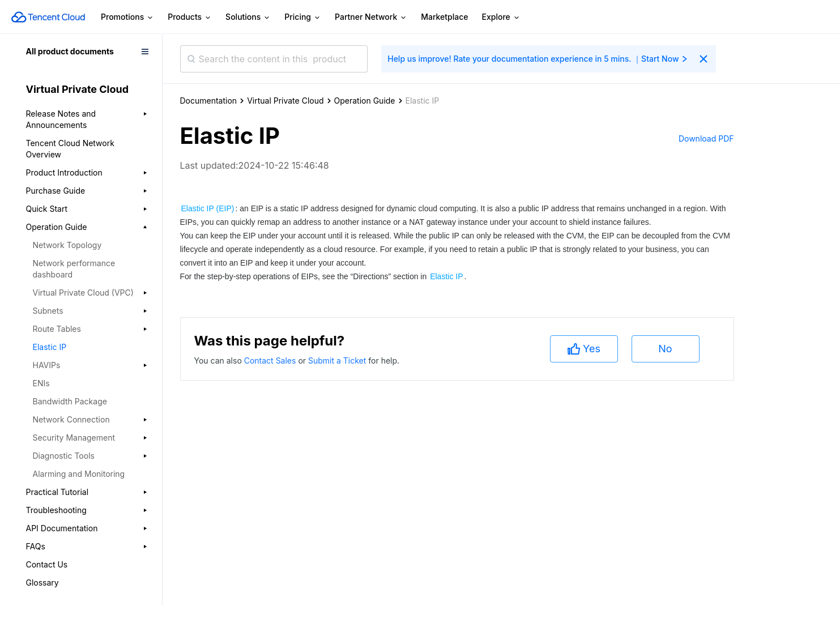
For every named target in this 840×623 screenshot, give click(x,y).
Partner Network (371, 17)
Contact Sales (271, 360)
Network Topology (67, 245)
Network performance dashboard (74, 269)
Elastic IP (50, 347)
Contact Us (47, 564)
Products (190, 17)
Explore (501, 17)
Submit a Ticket (338, 360)
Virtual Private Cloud (285, 101)
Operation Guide (365, 101)
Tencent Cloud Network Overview (70, 149)
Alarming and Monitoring (79, 474)
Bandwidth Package (70, 401)
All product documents (70, 51)
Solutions (248, 17)
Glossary (42, 583)
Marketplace (444, 17)
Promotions (127, 17)
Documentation (209, 101)
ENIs (41, 383)
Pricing (303, 17)
